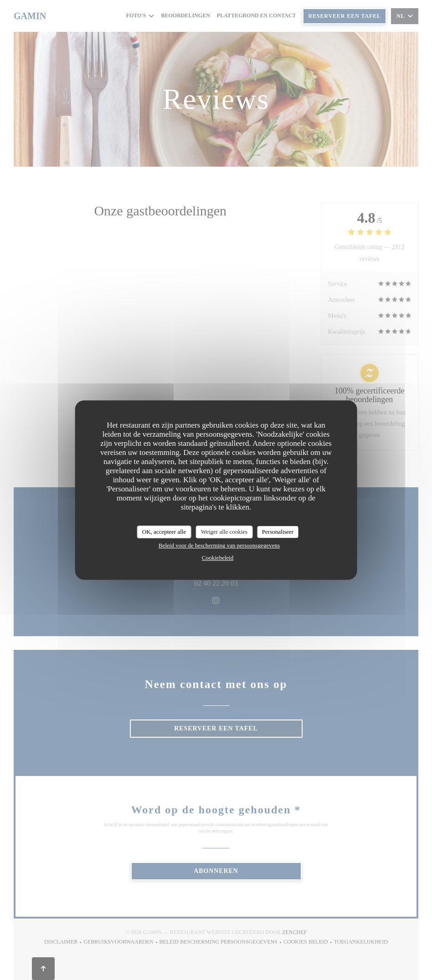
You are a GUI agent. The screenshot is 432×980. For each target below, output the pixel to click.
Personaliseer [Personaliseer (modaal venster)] (278, 532)
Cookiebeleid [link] (218, 558)
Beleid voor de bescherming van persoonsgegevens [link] (219, 545)
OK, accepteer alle (164, 532)
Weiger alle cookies (224, 532)
